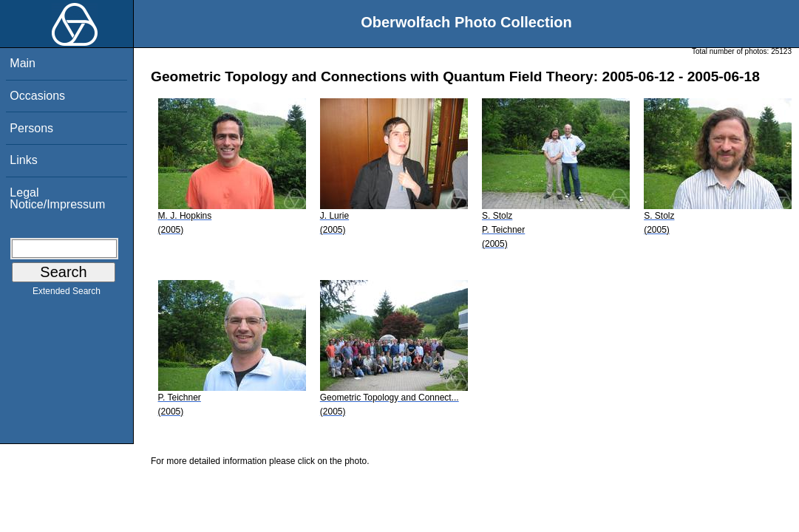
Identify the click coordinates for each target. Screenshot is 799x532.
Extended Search (67, 294)
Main (23, 63)
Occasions (37, 96)
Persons (31, 128)
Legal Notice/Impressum (57, 198)
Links (23, 160)
